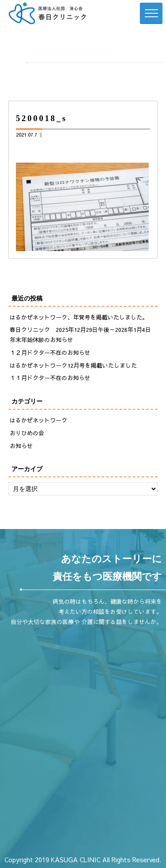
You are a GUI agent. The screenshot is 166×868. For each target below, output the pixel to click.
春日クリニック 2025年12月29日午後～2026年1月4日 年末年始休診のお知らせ (83, 335)
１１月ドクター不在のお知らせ (50, 378)
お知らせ (21, 446)
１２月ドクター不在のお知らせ (50, 353)
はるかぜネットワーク (39, 420)
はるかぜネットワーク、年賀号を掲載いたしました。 (79, 317)
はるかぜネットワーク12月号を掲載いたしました (73, 365)
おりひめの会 (27, 433)
